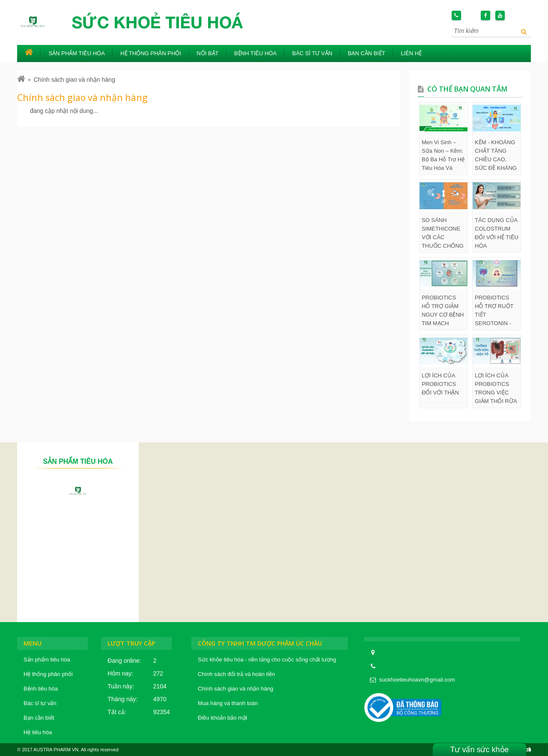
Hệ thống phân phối (151, 53)
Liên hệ (411, 53)
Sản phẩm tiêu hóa (77, 53)
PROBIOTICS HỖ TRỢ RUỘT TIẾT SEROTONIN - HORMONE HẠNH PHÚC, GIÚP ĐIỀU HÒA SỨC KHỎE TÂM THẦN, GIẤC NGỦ (496, 311)
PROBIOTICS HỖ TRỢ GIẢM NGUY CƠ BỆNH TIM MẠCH (443, 310)
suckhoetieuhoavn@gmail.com (417, 680)
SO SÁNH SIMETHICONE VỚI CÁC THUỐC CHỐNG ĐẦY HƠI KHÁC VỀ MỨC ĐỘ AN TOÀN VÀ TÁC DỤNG (443, 234)
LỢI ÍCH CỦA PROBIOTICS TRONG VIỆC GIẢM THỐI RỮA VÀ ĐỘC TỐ (496, 389)
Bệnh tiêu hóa (255, 53)
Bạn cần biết (366, 53)
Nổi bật (207, 53)
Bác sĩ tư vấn (312, 53)
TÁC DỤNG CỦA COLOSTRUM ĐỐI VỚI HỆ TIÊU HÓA (497, 233)
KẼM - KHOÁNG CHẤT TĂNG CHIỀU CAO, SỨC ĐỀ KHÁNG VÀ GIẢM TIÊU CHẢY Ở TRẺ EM (496, 156)
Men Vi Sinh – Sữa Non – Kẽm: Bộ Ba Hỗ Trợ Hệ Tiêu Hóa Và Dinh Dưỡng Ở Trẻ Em (443, 156)
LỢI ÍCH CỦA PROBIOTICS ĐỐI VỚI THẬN (440, 384)
